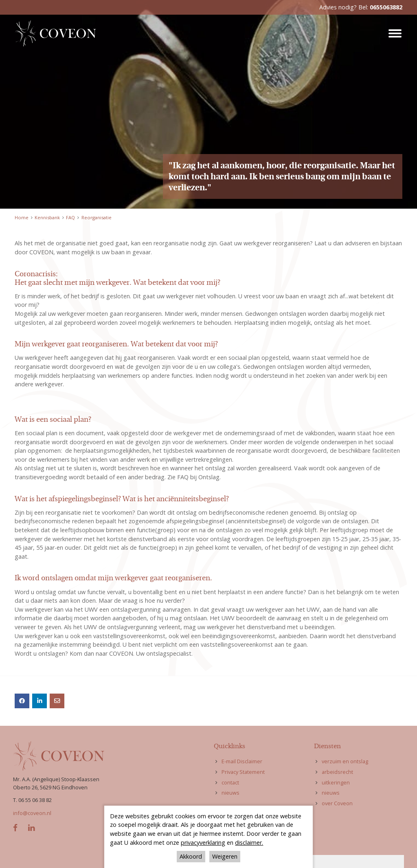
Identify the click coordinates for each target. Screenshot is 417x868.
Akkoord (191, 856)
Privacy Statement (243, 772)
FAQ (70, 217)
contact (230, 782)
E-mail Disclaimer (242, 761)
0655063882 (386, 7)
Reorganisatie (97, 217)
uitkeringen (336, 782)
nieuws (230, 793)
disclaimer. (249, 843)
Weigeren (225, 856)
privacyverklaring (203, 843)
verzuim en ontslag (345, 761)
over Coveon (337, 803)
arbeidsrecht (337, 772)
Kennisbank (47, 217)
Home (22, 217)
